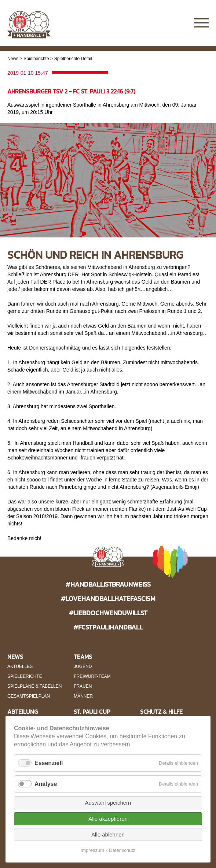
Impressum (92, 850)
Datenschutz (122, 850)
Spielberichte (36, 59)
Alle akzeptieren (108, 819)
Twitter (180, 23)
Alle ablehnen (108, 834)
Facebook (166, 23)
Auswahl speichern (108, 803)
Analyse (46, 784)
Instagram (152, 23)
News (13, 59)
